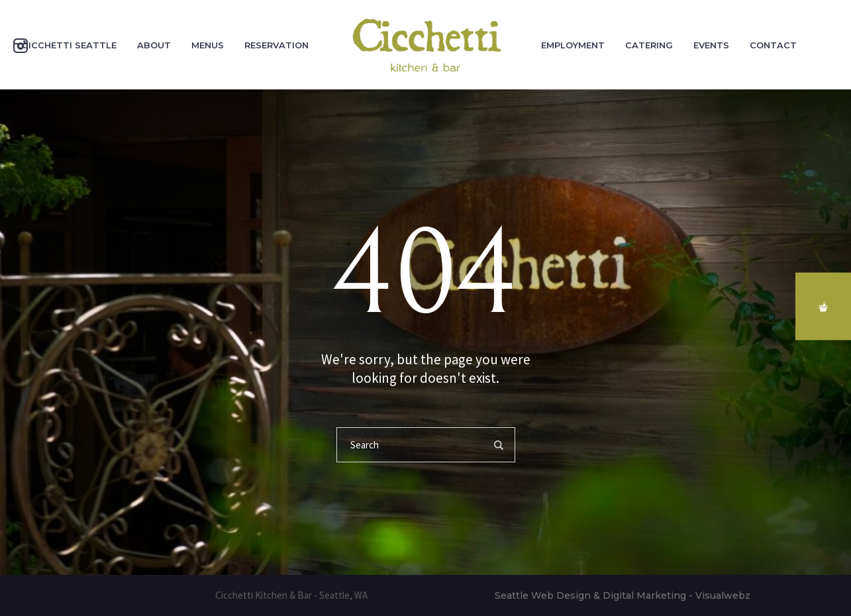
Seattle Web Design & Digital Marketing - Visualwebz (623, 595)
